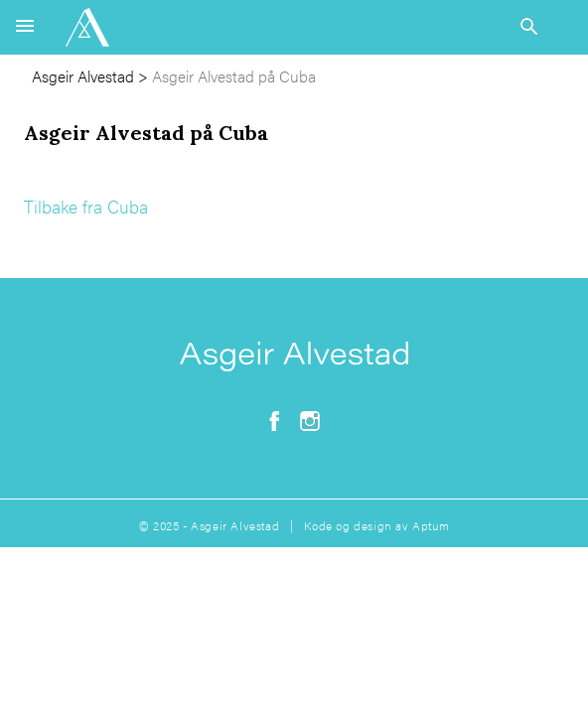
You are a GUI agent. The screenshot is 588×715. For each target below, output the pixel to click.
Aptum (431, 525)
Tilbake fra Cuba (86, 206)
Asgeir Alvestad (83, 76)
